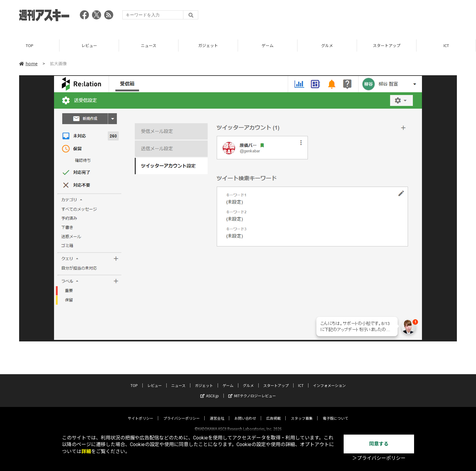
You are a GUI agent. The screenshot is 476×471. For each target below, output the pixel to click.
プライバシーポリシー (182, 413)
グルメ (327, 45)
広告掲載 (274, 413)
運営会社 (217, 413)
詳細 (86, 451)
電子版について (335, 413)
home (28, 63)
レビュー (89, 45)
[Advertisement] (346, 17)
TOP (30, 45)
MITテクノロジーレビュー (252, 390)
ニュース (149, 45)
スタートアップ (387, 45)
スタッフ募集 (302, 413)
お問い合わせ (245, 413)
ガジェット (208, 45)
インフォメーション (329, 380)
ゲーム (268, 45)
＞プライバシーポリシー (379, 458)
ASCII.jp (210, 390)
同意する (379, 444)
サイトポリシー (141, 413)
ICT (446, 45)
